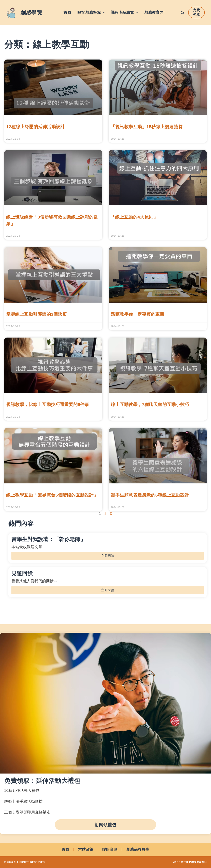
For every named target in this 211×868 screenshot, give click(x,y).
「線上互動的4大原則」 (134, 217)
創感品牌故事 (138, 849)
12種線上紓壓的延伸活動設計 (36, 127)
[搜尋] (182, 13)
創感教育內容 (159, 12)
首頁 (67, 12)
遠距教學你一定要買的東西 (137, 314)
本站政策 (86, 849)
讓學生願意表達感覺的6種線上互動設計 (150, 495)
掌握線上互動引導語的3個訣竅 (37, 314)
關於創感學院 (92, 12)
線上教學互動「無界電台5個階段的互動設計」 (52, 495)
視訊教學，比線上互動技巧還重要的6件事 (48, 404)
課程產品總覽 (125, 12)
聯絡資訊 (110, 849)
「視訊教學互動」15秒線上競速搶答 (147, 127)
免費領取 (197, 12)
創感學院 (31, 12)
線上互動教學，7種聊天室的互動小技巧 (150, 404)
